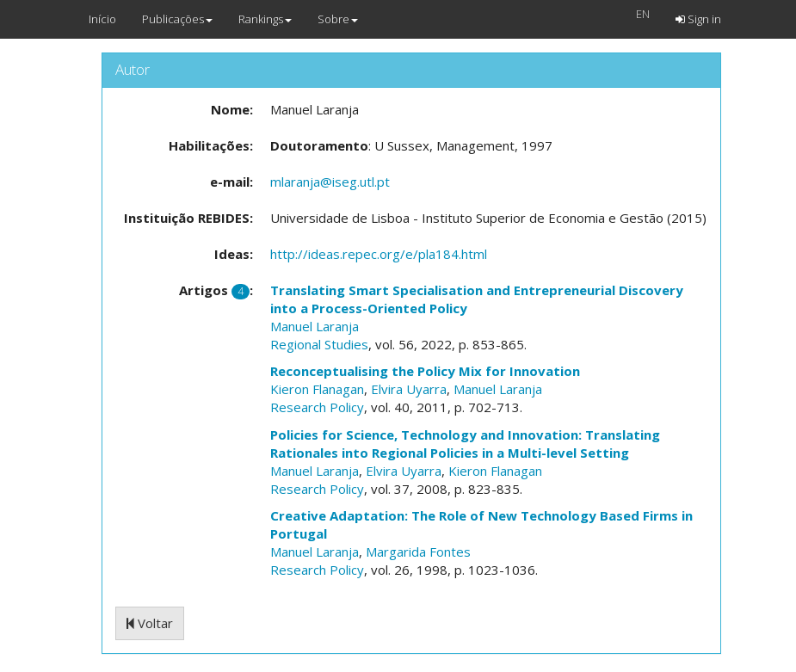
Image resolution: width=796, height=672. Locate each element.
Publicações (177, 19)
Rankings (265, 19)
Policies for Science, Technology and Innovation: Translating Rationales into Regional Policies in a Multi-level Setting (465, 444)
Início (102, 19)
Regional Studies (319, 344)
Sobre (338, 19)
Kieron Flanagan (317, 389)
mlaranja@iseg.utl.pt (330, 182)
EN (643, 14)
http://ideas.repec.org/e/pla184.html (379, 254)
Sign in (698, 19)
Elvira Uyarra (409, 389)
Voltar (150, 623)
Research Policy (317, 407)
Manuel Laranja (315, 326)
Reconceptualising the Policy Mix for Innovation (425, 371)
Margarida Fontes (418, 552)
